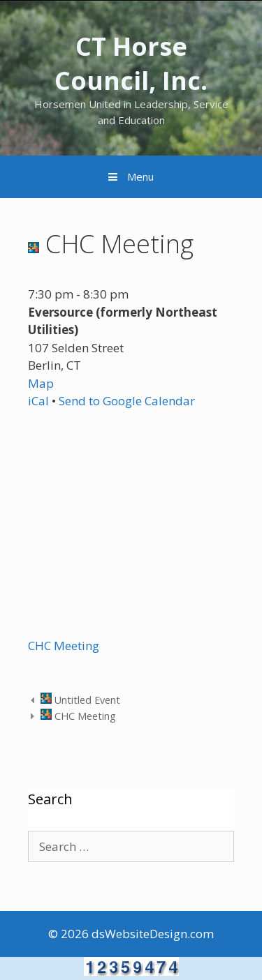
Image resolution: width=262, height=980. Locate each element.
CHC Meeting (64, 646)
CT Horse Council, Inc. (131, 63)
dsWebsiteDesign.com (153, 934)
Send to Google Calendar (127, 401)
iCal (38, 401)
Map (41, 383)
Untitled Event (80, 700)
